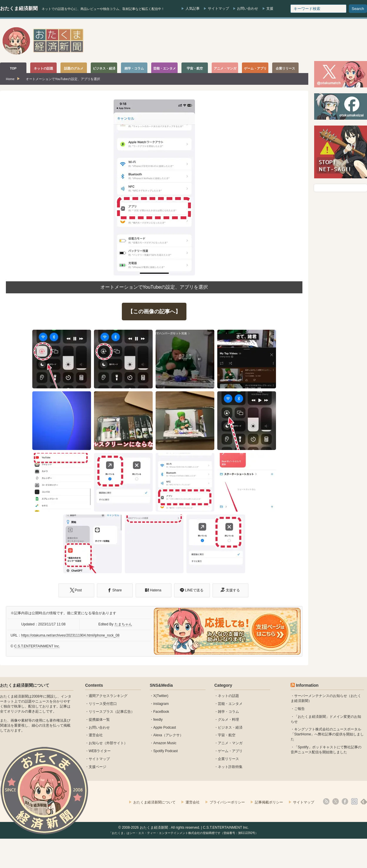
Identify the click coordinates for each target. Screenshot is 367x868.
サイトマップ (218, 9)
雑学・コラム (228, 712)
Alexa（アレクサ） (168, 735)
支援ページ (97, 767)
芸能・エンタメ (230, 704)
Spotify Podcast (165, 751)
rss (326, 801)
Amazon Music (165, 743)
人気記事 (193, 9)
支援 (270, 9)
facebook (345, 801)
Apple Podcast (165, 727)
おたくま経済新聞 (19, 8)
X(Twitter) (161, 696)
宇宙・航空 (227, 735)
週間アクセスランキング (108, 696)
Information (307, 685)
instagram (161, 704)
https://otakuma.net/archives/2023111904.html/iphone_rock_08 (70, 635)
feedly (158, 720)
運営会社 (96, 735)
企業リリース (228, 759)
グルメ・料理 (228, 720)
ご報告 (299, 709)
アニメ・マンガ (230, 743)
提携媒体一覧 (99, 720)
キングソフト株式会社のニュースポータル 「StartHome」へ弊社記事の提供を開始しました (327, 734)
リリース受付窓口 (103, 704)
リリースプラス (101, 712)
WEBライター (100, 751)
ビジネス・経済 (230, 727)
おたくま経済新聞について (25, 685)
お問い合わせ (248, 9)
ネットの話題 (228, 696)
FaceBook (161, 712)
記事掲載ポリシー (269, 802)
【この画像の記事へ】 (154, 312)
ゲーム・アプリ (230, 751)
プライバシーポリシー (227, 802)
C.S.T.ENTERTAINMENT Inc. (37, 646)
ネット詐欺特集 (230, 767)
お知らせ (96, 743)
